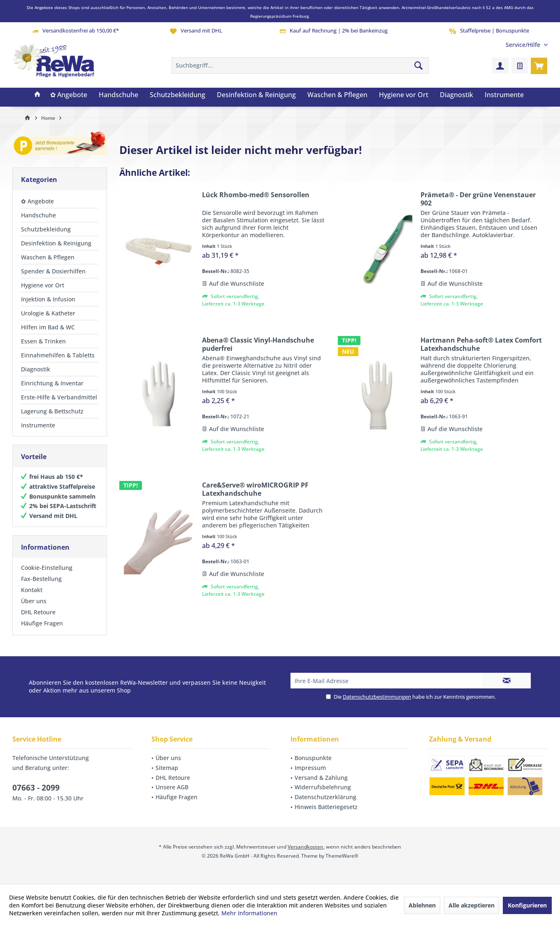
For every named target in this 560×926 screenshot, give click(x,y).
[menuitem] (524, 45)
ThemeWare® (342, 856)
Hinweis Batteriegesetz (326, 807)
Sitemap (167, 768)
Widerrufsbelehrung (323, 787)
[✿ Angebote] (69, 95)
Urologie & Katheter (48, 313)
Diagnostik (36, 369)
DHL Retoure (38, 612)
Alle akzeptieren (472, 905)
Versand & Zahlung (321, 778)
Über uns (34, 601)
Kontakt (32, 590)
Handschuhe (38, 215)
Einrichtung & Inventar (52, 383)
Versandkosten (306, 847)
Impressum (310, 768)
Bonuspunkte (313, 758)
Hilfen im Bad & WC (48, 327)
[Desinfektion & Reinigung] (256, 95)
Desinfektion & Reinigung (56, 243)
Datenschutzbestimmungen (377, 697)
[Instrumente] (504, 95)
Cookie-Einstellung (47, 568)
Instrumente (38, 425)
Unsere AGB (172, 787)
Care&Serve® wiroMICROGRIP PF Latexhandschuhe (255, 489)
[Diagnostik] (457, 95)
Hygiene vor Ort (43, 285)
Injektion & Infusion (48, 299)
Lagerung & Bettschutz (52, 411)
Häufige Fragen (42, 623)
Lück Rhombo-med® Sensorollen (256, 195)
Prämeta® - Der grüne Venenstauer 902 (478, 199)
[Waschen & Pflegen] (337, 95)
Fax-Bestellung (41, 579)
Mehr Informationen (249, 913)
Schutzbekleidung (46, 229)
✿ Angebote (37, 201)
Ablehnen (422, 905)
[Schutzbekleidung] (178, 95)
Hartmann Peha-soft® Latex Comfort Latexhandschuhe (481, 344)
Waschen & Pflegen (48, 257)
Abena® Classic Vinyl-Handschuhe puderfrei (258, 344)
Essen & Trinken (43, 341)
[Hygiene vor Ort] (404, 95)
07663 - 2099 (36, 788)
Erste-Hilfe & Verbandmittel (59, 397)
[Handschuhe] (119, 95)
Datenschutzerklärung (325, 797)
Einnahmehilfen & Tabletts (58, 355)
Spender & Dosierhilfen (53, 271)
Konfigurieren (527, 905)
